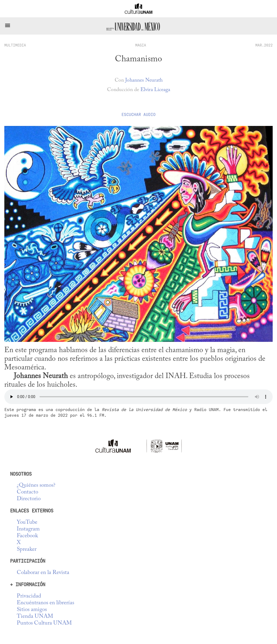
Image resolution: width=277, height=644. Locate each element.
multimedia (15, 45)
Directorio (29, 499)
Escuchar (138, 115)
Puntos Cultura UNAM (44, 623)
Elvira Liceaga (155, 90)
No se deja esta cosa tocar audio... (138, 397)
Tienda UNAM (35, 617)
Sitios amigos (32, 610)
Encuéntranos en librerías (45, 603)
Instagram (28, 529)
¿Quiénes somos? (36, 485)
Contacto (27, 492)
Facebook (27, 536)
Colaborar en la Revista (43, 573)
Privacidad (29, 596)
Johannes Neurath (144, 80)
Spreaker (27, 550)
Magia (141, 45)
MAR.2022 (264, 45)
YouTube (27, 523)
